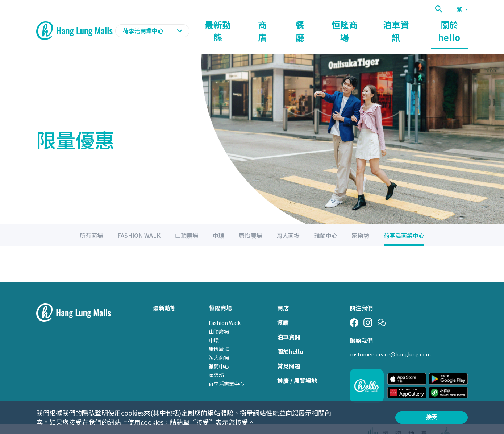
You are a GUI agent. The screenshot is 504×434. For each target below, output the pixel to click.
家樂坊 (216, 361)
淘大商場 (219, 344)
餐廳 (335, 24)
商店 (305, 24)
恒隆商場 (371, 24)
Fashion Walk (225, 309)
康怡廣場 (219, 335)
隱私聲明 (95, 413)
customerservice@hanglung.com (390, 340)
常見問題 (289, 352)
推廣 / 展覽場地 (297, 367)
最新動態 (270, 24)
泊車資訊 (412, 24)
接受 (432, 417)
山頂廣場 (219, 318)
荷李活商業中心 (226, 370)
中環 (214, 326)
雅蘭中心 (219, 352)
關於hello (455, 24)
